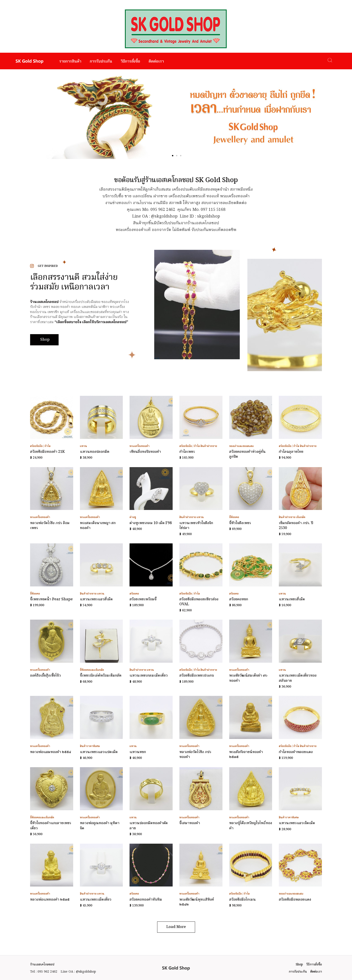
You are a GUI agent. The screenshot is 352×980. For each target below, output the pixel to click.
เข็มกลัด (301, 517)
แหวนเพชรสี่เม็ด (292, 599)
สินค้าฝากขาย (209, 446)
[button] (173, 156)
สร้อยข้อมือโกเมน (242, 900)
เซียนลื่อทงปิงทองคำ (145, 452)
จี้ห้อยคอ (234, 517)
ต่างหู (133, 517)
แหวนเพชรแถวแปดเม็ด (99, 752)
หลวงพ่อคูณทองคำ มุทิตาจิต (100, 826)
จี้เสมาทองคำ (190, 823)
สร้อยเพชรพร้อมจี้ (143, 599)
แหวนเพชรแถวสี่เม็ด (96, 599)
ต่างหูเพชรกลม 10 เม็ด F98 (151, 523)
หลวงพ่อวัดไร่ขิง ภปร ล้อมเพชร (50, 526)
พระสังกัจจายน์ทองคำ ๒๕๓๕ (246, 755)
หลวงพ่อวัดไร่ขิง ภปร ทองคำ (195, 755)
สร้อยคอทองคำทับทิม (146, 900)
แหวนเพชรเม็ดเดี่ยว (96, 900)
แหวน (84, 446)
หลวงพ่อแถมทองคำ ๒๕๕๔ (51, 752)
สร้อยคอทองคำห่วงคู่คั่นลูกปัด (247, 454)
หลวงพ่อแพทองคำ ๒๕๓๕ (50, 900)
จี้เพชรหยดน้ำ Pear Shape (51, 599)
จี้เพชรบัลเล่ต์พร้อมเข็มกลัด (101, 676)
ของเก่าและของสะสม (241, 446)
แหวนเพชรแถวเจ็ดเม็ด (297, 823)
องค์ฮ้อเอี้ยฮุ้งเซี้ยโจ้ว (45, 676)
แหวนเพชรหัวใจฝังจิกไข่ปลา (196, 526)
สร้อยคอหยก (239, 599)
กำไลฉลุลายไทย (291, 452)
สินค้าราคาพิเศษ (90, 746)
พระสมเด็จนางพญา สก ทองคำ (98, 526)
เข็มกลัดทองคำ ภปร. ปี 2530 (296, 526)
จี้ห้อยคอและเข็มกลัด (92, 670)
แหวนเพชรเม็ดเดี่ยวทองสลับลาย (298, 678)
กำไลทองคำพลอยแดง (296, 752)
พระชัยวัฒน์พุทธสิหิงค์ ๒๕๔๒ (197, 902)
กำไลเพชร (187, 452)
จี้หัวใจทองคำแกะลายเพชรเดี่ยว (51, 826)
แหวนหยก (138, 752)
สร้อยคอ (134, 594)
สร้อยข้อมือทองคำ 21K (47, 452)
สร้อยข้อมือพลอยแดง (295, 900)
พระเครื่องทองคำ (140, 446)
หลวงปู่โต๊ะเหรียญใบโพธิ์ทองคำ (251, 826)
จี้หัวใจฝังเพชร (240, 523)
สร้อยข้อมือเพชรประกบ (197, 676)
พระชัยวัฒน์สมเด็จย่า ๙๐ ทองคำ (248, 678)
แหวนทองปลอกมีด (95, 452)
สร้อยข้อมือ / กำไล (40, 446)
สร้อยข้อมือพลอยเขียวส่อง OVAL (199, 602)
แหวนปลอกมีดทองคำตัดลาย (149, 826)
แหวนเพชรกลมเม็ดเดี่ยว (149, 676)
